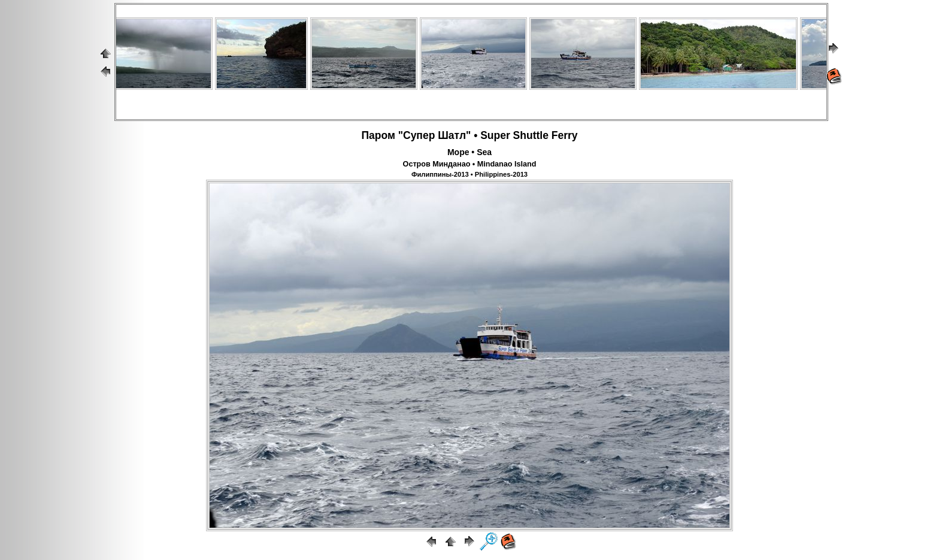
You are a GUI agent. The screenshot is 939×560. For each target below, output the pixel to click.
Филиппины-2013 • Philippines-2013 (469, 174)
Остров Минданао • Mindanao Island (470, 164)
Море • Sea (469, 152)
